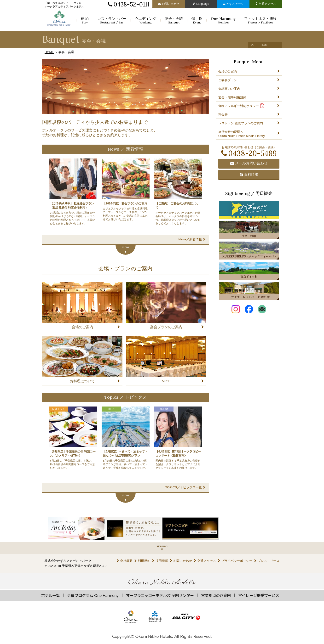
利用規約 (142, 561)
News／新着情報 (192, 239)
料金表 (223, 115)
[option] (77, 528)
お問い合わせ (169, 4)
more (126, 247)
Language (201, 4)
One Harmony (223, 20)
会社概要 (125, 561)
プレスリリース (267, 561)
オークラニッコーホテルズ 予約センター (160, 595)
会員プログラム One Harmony (93, 595)
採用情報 (160, 561)
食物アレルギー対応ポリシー (241, 106)
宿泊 (85, 20)
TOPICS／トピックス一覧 (185, 487)
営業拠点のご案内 (216, 595)
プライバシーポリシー (235, 561)
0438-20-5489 (249, 153)
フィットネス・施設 (260, 20)
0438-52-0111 (129, 4)
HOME (265, 45)
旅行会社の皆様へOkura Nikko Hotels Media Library (242, 134)
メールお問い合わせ (249, 163)
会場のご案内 (228, 71)
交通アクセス (266, 4)
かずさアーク (233, 4)
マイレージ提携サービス (259, 595)
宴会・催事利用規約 (232, 97)
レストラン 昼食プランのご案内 (241, 123)
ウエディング (145, 20)
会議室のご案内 (229, 89)
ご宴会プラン (228, 80)
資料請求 (249, 174)
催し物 (197, 20)
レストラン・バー (112, 20)
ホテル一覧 (50, 595)
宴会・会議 (174, 20)
